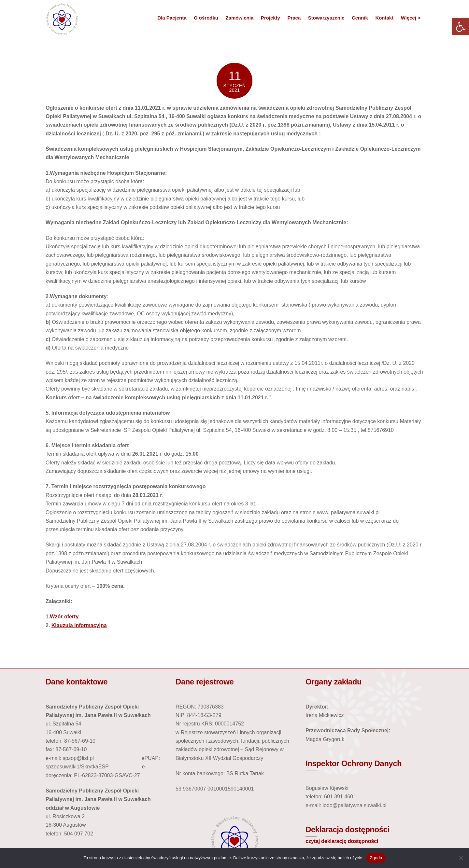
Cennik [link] (360, 18)
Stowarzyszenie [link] (326, 18)
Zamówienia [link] (239, 18)
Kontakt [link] (384, 18)
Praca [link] (294, 18)
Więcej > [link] (411, 18)
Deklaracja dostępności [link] (348, 829)
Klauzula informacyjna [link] (79, 625)
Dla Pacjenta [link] (172, 18)
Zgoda (376, 858)
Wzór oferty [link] (64, 616)
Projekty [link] (270, 18)
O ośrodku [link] (206, 18)
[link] (461, 27)
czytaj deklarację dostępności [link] (342, 841)
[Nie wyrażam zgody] (461, 858)
